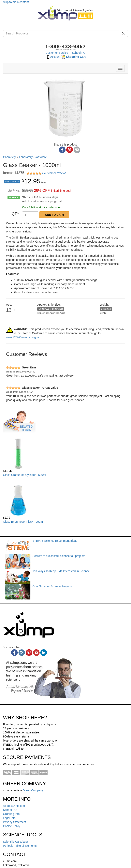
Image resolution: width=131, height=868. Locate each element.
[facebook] (14, 653)
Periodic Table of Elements (20, 846)
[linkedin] (44, 653)
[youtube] (36, 653)
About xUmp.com (14, 806)
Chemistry (9, 157)
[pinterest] (29, 653)
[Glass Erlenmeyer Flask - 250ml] (65, 500)
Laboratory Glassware (33, 157)
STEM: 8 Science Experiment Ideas (55, 541)
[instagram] (22, 653)
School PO (79, 53)
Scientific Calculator (16, 842)
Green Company (33, 790)
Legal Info (9, 818)
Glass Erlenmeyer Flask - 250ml (23, 522)
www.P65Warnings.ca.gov (22, 337)
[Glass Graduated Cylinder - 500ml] (65, 454)
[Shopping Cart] (73, 57)
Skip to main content (16, 2)
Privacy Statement (15, 822)
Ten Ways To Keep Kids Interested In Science (61, 571)
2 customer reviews (54, 173)
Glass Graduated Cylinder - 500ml (25, 475)
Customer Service (57, 53)
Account (53, 57)
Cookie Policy (12, 826)
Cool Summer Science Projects (52, 586)
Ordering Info (11, 814)
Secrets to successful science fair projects (59, 556)
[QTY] (30, 215)
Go (123, 33)
